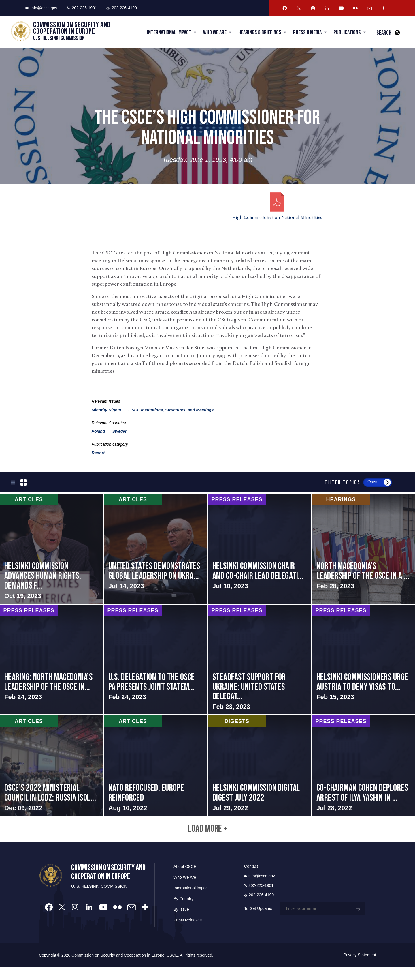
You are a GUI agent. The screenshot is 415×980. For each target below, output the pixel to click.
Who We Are (214, 33)
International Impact (168, 33)
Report (98, 454)
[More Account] (384, 8)
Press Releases (188, 933)
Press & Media (306, 33)
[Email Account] (369, 8)
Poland (98, 432)
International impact (191, 901)
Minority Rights (106, 411)
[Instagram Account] (313, 8)
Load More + (207, 841)
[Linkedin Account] (327, 8)
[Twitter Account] (299, 8)
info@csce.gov (41, 8)
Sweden (120, 432)
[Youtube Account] (341, 8)
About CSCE (185, 880)
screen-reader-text (51, 549)
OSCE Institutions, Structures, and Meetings (171, 411)
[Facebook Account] (285, 8)
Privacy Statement (360, 968)
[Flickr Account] (355, 8)
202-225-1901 (82, 8)
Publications (346, 33)
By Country (183, 912)
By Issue (181, 923)
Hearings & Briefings (259, 33)
